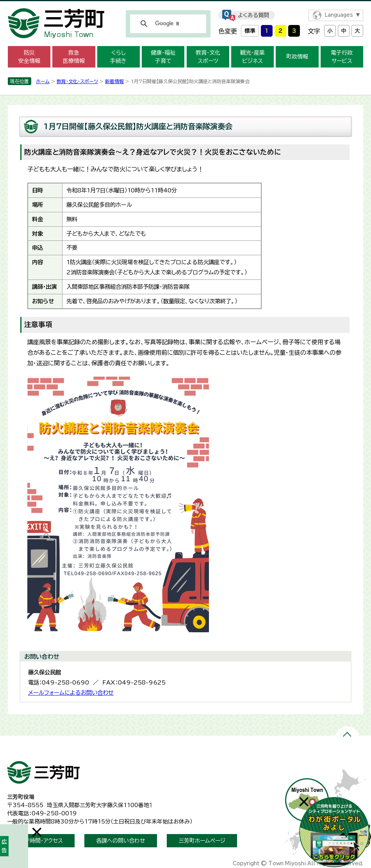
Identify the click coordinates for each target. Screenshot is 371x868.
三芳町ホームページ (202, 841)
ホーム (43, 81)
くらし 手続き (118, 57)
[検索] (167, 24)
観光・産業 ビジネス (252, 57)
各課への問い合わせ (121, 841)
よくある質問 (253, 15)
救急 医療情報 (74, 57)
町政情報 (297, 57)
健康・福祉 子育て (163, 57)
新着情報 (114, 81)
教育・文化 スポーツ (208, 57)
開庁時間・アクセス (41, 841)
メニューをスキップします (185, 5)
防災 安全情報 (29, 57)
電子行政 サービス (342, 57)
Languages (339, 15)
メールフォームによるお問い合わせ (71, 693)
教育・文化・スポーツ (77, 81)
